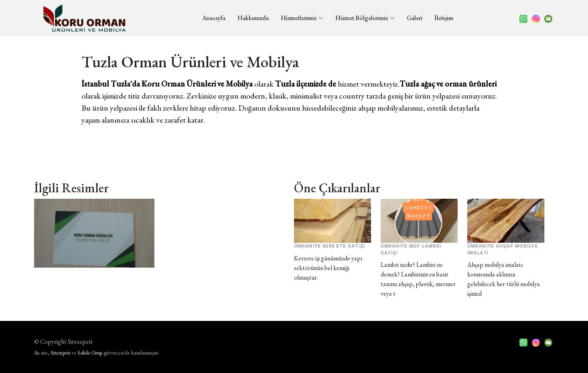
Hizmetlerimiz (302, 18)
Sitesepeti (60, 353)
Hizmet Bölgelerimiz (365, 18)
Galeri (415, 18)
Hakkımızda (253, 18)
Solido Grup (90, 353)
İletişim (444, 18)
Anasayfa (214, 18)
